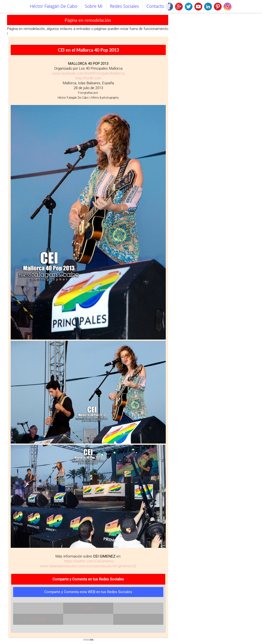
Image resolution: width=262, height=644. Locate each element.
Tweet (88, 608)
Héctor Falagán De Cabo (54, 6)
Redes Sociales (124, 6)
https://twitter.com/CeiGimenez (88, 561)
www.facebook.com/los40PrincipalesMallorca (88, 73)
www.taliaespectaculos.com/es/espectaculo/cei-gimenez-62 (88, 566)
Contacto (155, 6)
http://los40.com (88, 78)
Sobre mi (94, 6)
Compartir (38, 619)
